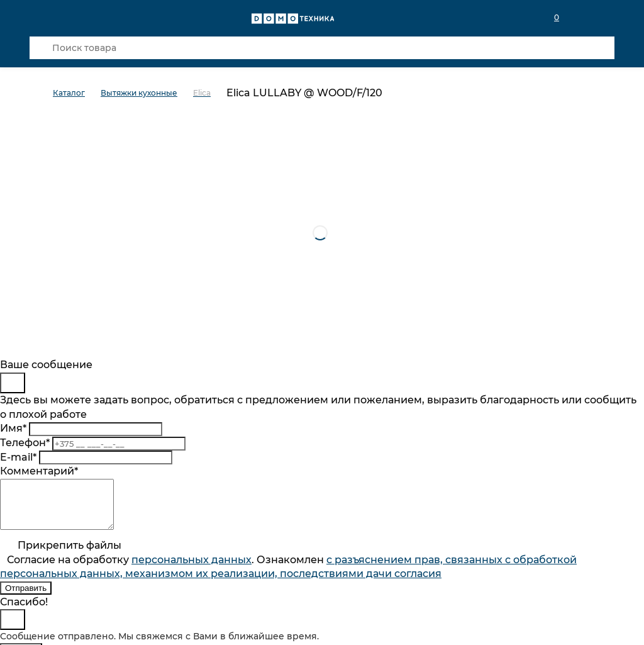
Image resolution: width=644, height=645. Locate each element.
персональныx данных (192, 569)
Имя (13, 428)
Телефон (25, 443)
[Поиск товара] (322, 48)
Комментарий (39, 471)
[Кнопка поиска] (41, 48)
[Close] (13, 383)
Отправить (26, 597)
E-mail (18, 457)
